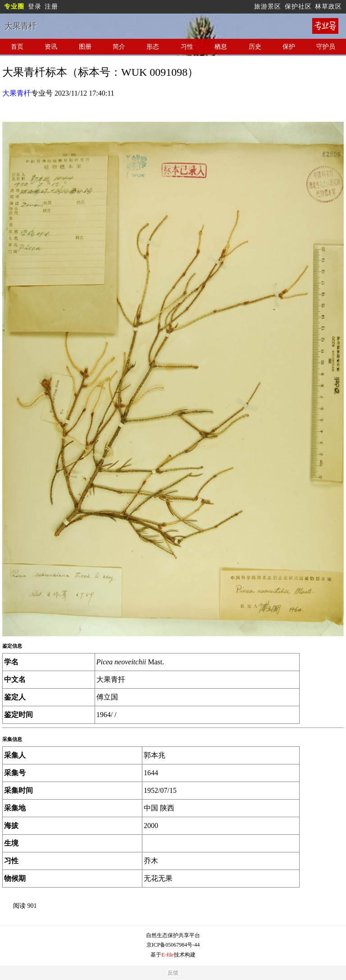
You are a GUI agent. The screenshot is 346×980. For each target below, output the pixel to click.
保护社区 (298, 7)
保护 (289, 47)
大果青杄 (17, 93)
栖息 (221, 47)
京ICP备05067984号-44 (173, 945)
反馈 (173, 973)
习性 (187, 47)
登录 (35, 7)
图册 (85, 47)
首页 (17, 47)
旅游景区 (268, 7)
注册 (51, 7)
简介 (119, 47)
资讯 (51, 47)
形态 (153, 47)
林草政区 (328, 7)
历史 (255, 47)
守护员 (326, 47)
